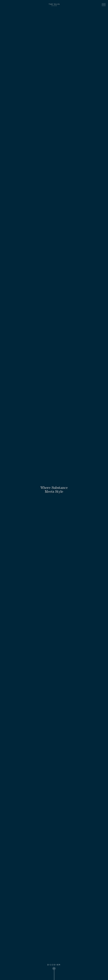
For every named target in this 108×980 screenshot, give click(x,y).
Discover (54, 965)
